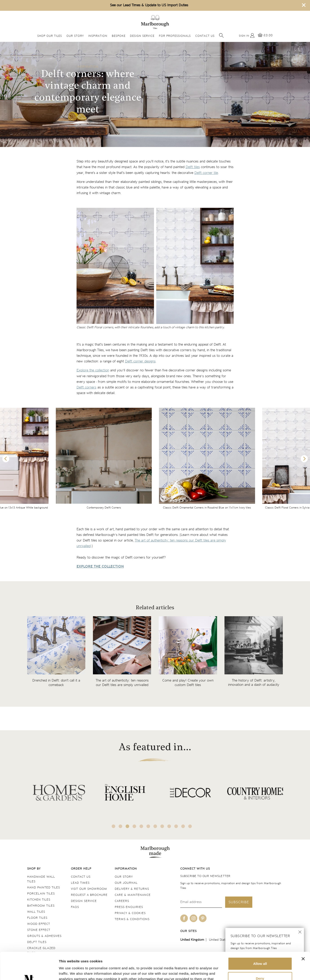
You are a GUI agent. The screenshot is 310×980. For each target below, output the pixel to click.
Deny (260, 953)
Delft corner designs (140, 361)
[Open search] (221, 35)
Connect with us (195, 869)
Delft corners (86, 387)
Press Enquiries (129, 907)
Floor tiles (37, 918)
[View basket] (265, 35)
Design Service (142, 36)
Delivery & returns (132, 889)
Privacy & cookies (130, 913)
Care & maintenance (133, 895)
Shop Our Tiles (50, 36)
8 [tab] (162, 826)
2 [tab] (120, 826)
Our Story (75, 36)
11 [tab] (183, 826)
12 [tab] (190, 826)
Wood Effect (39, 924)
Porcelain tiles (41, 894)
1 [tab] (113, 826)
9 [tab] (169, 826)
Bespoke (119, 36)
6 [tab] (148, 826)
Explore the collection (93, 370)
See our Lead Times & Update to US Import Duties (149, 5)
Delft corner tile (206, 173)
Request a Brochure (89, 895)
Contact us (81, 877)
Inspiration (98, 36)
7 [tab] (155, 826)
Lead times (80, 883)
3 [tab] (127, 826)
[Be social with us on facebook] (184, 918)
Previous (6, 459)
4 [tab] (134, 826)
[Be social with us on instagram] (193, 918)
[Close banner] (303, 933)
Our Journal (126, 883)
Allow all (260, 938)
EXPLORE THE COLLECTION (100, 567)
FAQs (75, 907)
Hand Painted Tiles (44, 888)
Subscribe (239, 902)
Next (304, 459)
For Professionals (175, 36)
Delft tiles (193, 167)
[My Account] (247, 35)
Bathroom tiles (41, 906)
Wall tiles (36, 912)
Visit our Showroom (89, 889)
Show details (69, 971)
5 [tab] (141, 826)
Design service (84, 901)
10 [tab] (176, 826)
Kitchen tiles (39, 900)
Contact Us (205, 36)
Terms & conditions (132, 919)
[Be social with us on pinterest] (203, 918)
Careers (122, 901)
